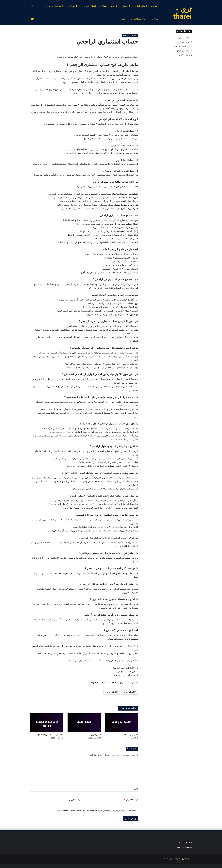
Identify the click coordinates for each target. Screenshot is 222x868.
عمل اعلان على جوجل (181, 46)
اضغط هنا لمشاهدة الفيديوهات (103, 682)
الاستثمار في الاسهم (130, 35)
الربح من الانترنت (138, 19)
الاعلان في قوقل (183, 51)
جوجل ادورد (185, 42)
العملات (104, 6)
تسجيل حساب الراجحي (128, 672)
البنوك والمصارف (55, 6)
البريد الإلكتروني (131, 800)
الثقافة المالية (141, 6)
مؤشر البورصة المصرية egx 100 (50, 735)
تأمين (123, 19)
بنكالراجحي (111, 692)
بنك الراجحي (129, 692)
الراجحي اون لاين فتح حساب (125, 675)
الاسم (135, 789)
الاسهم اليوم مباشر (130, 735)
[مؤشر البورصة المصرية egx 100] (47, 723)
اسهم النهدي (96, 735)
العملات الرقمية (89, 6)
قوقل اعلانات (185, 55)
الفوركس (73, 6)
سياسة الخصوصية (184, 847)
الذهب (114, 6)
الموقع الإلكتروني (75, 800)
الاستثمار (126, 6)
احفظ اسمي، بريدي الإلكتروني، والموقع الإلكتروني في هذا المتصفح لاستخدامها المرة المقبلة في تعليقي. (96, 810)
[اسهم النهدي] (84, 723)
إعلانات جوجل (184, 38)
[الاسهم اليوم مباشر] (121, 723)
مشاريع (155, 19)
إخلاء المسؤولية (185, 843)
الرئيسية (154, 6)
